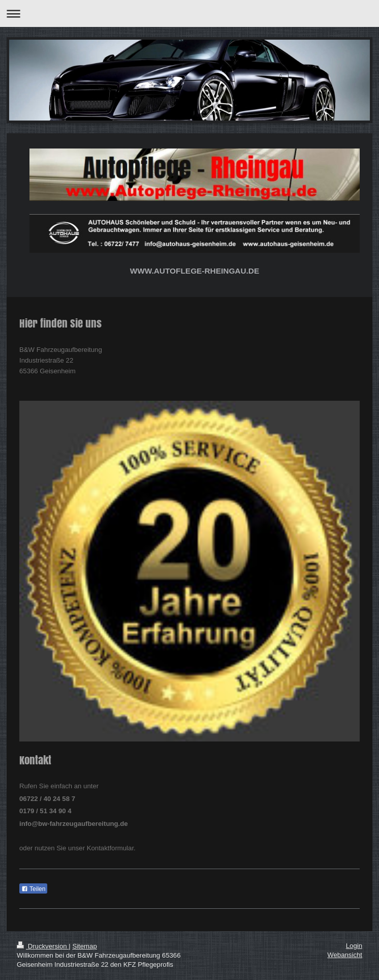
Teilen (33, 889)
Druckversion (43, 946)
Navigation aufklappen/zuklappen (189, 13)
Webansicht (345, 955)
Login (354, 946)
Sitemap (84, 946)
